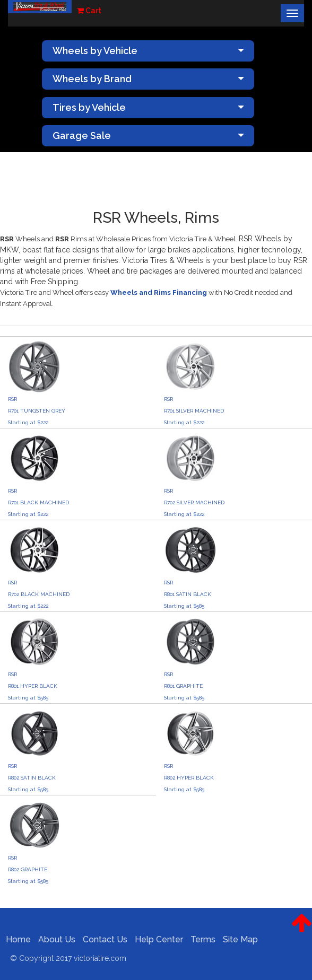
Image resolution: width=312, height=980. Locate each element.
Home (15, 939)
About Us (54, 939)
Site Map (237, 939)
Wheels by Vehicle (148, 51)
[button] (302, 931)
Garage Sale (148, 135)
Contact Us (102, 939)
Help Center (156, 939)
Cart (89, 11)
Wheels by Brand (148, 79)
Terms (200, 939)
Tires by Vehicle (148, 107)
